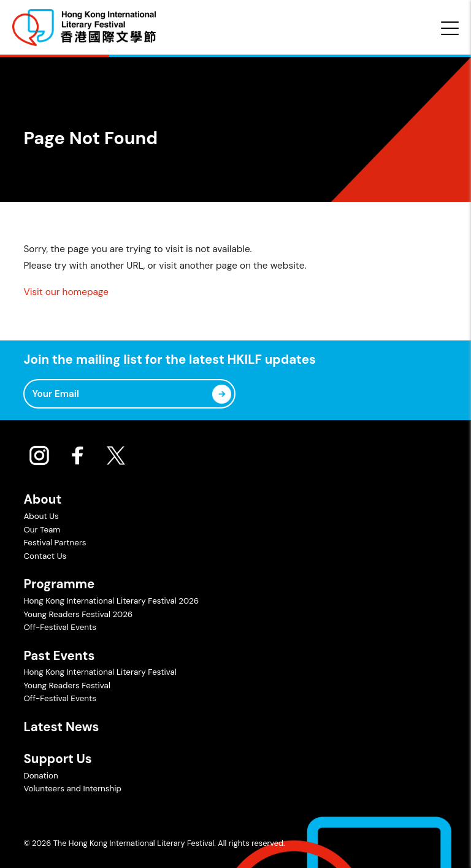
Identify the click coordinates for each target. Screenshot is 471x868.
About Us (41, 516)
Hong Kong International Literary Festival (100, 672)
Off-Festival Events (60, 627)
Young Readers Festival (67, 686)
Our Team (42, 530)
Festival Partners (55, 543)
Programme (59, 584)
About (42, 499)
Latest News (61, 727)
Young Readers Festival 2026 (78, 614)
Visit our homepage (66, 292)
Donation (40, 776)
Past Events (59, 656)
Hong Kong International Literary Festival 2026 (111, 601)
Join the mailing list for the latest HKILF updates (169, 360)
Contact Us (45, 556)
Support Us (57, 759)
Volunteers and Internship (72, 789)
